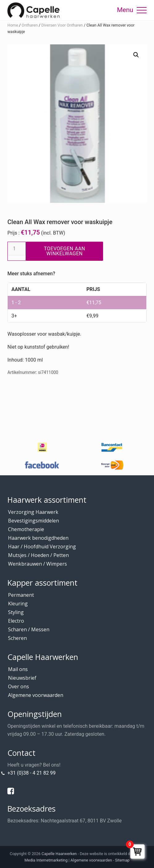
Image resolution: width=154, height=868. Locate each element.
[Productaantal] (17, 249)
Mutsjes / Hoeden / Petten (38, 555)
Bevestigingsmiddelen (33, 521)
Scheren (17, 638)
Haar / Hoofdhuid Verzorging (42, 547)
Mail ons (18, 669)
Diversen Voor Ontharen (62, 25)
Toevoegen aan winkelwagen (65, 251)
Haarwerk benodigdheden (38, 538)
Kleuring (18, 604)
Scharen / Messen (29, 629)
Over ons (19, 686)
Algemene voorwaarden (36, 695)
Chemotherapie (26, 529)
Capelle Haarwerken (59, 854)
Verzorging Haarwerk (33, 512)
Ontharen (30, 25)
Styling (16, 612)
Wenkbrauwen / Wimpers (37, 564)
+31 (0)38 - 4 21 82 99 (31, 773)
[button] (142, 10)
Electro (16, 621)
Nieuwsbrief (22, 678)
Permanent (21, 595)
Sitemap (122, 860)
